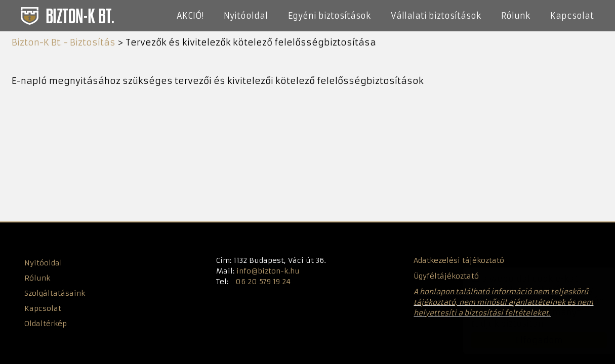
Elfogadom (529, 340)
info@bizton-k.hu (268, 271)
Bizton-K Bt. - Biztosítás (67, 15)
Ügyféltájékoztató (446, 276)
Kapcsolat (572, 16)
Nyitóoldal (246, 16)
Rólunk (516, 16)
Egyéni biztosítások (329, 16)
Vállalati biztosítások (436, 16)
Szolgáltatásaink (55, 293)
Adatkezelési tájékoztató (459, 260)
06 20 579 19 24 (263, 282)
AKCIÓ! (190, 16)
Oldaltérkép (46, 324)
